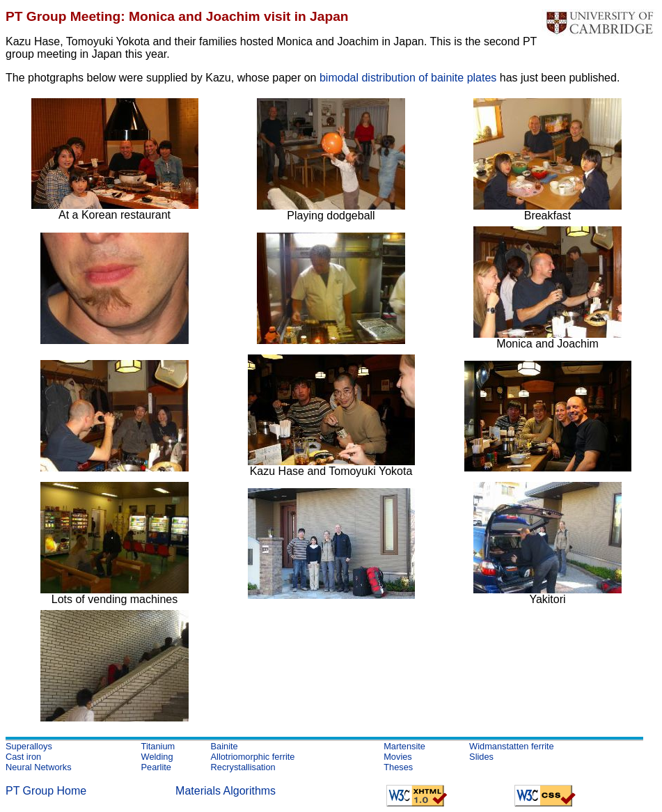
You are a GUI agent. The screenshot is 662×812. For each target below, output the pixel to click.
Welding (157, 757)
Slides (481, 757)
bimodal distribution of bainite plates (408, 78)
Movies (398, 757)
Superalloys (29, 746)
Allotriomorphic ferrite (253, 757)
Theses (398, 767)
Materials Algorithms (226, 791)
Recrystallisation (243, 767)
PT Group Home (46, 791)
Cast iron (23, 757)
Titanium (158, 746)
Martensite (404, 746)
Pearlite (156, 767)
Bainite (224, 746)
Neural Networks (39, 767)
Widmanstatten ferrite (512, 746)
